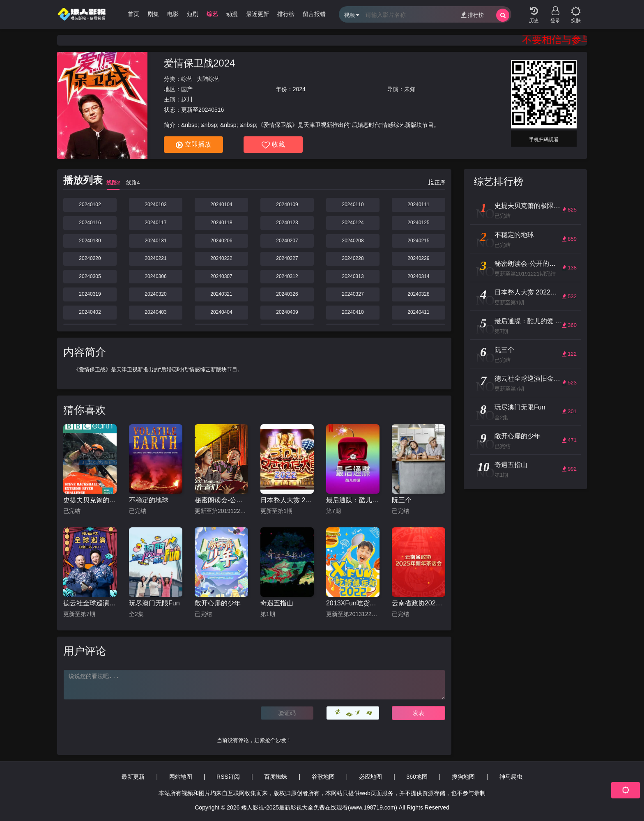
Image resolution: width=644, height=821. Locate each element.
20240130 (90, 241)
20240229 (418, 258)
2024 (299, 89)
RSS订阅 (228, 777)
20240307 (221, 276)
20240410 (353, 312)
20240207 (287, 241)
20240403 (155, 312)
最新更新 (133, 777)
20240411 (418, 312)
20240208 (353, 241)
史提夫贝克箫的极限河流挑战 (90, 500)
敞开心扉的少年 (218, 603)
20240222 (221, 258)
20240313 (353, 276)
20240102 (90, 205)
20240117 (155, 223)
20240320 (155, 294)
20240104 (221, 205)
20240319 (90, 294)
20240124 (353, 223)
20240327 (353, 294)
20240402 (90, 312)
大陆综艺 (208, 79)
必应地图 (370, 777)
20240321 (221, 294)
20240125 (418, 223)
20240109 (287, 205)
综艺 (187, 79)
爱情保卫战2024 (199, 63)
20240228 (353, 258)
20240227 (287, 258)
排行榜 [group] (286, 14)
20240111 (418, 205)
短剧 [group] (193, 14)
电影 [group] (173, 14)
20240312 (287, 276)
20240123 (287, 223)
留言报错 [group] (314, 14)
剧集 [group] (153, 14)
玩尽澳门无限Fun (154, 603)
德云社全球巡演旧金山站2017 (90, 603)
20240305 (90, 276)
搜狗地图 (463, 777)
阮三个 (402, 500)
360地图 (417, 777)
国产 (187, 89)
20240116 (90, 223)
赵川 (187, 99)
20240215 (418, 241)
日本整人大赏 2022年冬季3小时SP (287, 500)
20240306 (155, 276)
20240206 (221, 241)
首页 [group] (133, 14)
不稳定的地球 (149, 500)
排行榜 (473, 15)
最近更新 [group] (258, 14)
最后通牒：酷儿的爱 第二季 (353, 500)
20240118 (221, 223)
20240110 (353, 205)
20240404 (221, 312)
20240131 (155, 241)
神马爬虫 (511, 777)
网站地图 (181, 777)
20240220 (90, 258)
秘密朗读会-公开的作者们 (221, 500)
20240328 (418, 294)
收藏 (273, 145)
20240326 (287, 294)
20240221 (155, 258)
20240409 (287, 312)
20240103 (155, 205)
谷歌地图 (323, 777)
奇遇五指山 (277, 603)
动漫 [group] (232, 14)
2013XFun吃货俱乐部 (353, 603)
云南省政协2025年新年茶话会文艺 (419, 603)
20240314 (418, 276)
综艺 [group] (212, 14)
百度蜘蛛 (276, 777)
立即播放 (193, 145)
